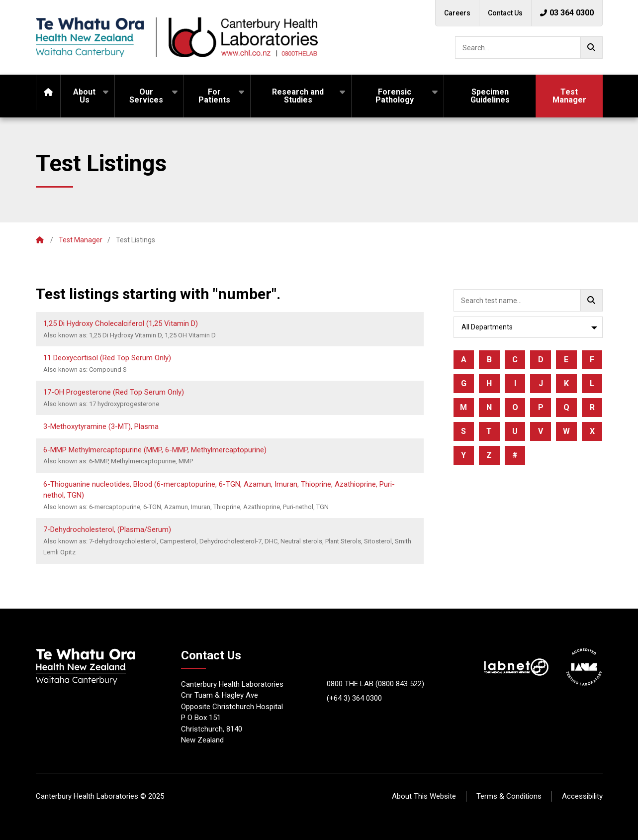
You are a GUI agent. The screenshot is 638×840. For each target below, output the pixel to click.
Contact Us (505, 13)
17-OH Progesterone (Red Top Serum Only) (114, 392)
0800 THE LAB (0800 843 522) (375, 684)
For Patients (214, 96)
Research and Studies (298, 96)
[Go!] (592, 48)
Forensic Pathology (395, 96)
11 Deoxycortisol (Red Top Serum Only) (107, 358)
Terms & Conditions (509, 796)
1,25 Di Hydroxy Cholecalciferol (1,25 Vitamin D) (121, 323)
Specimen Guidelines (490, 96)
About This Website (424, 796)
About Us (84, 96)
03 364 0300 (567, 13)
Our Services (146, 96)
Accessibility (582, 796)
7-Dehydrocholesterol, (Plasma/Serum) (107, 529)
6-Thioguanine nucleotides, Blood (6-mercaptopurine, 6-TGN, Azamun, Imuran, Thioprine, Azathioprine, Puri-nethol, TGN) (219, 490)
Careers (457, 13)
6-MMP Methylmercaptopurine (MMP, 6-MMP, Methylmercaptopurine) (155, 450)
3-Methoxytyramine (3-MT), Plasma (101, 426)
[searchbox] (529, 48)
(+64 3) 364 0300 (354, 698)
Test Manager (569, 96)
